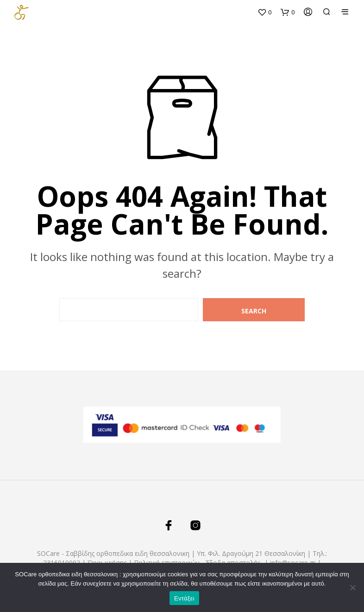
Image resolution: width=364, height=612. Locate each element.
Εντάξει (184, 598)
